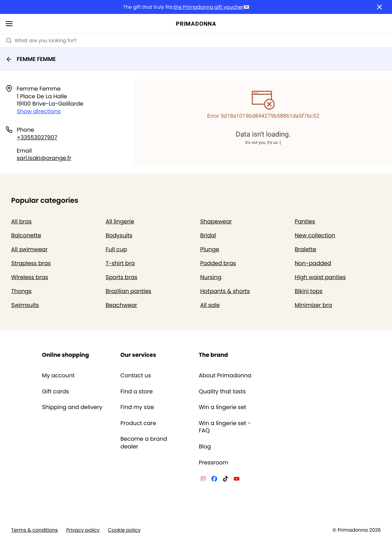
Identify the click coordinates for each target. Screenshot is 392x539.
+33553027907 (37, 137)
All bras (21, 221)
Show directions (39, 111)
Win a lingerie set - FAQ (225, 427)
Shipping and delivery (72, 407)
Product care (138, 423)
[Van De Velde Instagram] (203, 480)
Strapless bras (31, 263)
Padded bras (218, 263)
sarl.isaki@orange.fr (44, 158)
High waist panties (320, 277)
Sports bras (121, 277)
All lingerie (120, 221)
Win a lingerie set (223, 407)
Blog (205, 447)
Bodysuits (119, 235)
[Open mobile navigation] (9, 24)
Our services (138, 355)
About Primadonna (225, 376)
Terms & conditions (34, 530)
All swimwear (29, 249)
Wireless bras (30, 277)
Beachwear (121, 305)
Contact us (136, 376)
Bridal (208, 235)
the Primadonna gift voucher (208, 7)
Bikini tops (309, 291)
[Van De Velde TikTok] (225, 480)
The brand (214, 355)
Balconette (26, 235)
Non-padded (313, 263)
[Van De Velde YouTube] (237, 480)
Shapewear (216, 221)
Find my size (137, 407)
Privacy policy (83, 530)
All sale (210, 305)
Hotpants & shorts (225, 291)
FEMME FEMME (31, 59)
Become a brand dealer (144, 443)
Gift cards (55, 392)
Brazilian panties (128, 291)
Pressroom (214, 463)
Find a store (136, 392)
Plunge (210, 249)
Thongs (21, 291)
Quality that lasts (222, 392)
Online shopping (65, 355)
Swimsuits (25, 305)
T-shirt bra (120, 263)
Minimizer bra (313, 305)
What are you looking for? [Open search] (41, 40)
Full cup (116, 249)
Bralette (306, 249)
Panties (305, 221)
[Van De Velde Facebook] (214, 480)
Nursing (211, 277)
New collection (315, 235)
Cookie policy (124, 530)
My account (58, 376)
